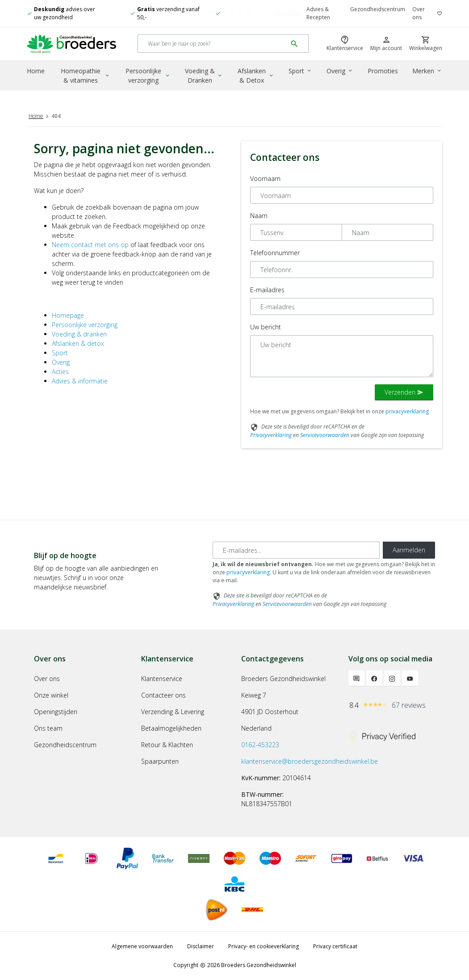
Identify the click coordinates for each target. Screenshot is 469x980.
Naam (259, 216)
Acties (60, 372)
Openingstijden (56, 712)
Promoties (383, 71)
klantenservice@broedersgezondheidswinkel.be (310, 761)
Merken (427, 71)
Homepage (68, 315)
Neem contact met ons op (90, 245)
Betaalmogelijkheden (171, 728)
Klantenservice (162, 679)
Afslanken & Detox (256, 76)
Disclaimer (201, 946)
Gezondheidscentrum (378, 9)
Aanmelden (409, 550)
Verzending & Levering (173, 712)
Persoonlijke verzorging (148, 76)
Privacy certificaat (335, 946)
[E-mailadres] (296, 550)
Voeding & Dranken (204, 76)
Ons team (48, 728)
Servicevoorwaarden (325, 435)
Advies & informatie (80, 381)
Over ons (419, 13)
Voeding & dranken (79, 334)
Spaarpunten (160, 761)
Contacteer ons (163, 695)
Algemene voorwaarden (142, 946)
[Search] (212, 44)
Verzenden (404, 392)
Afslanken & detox (78, 343)
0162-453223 (260, 745)
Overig (340, 71)
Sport (300, 71)
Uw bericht (266, 327)
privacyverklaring (407, 411)
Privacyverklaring (271, 435)
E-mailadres (267, 290)
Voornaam (265, 179)
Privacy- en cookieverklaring (264, 946)
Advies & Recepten (318, 13)
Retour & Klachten (167, 745)
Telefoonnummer (275, 253)
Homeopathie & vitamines (86, 76)
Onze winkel (51, 695)
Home (36, 71)
